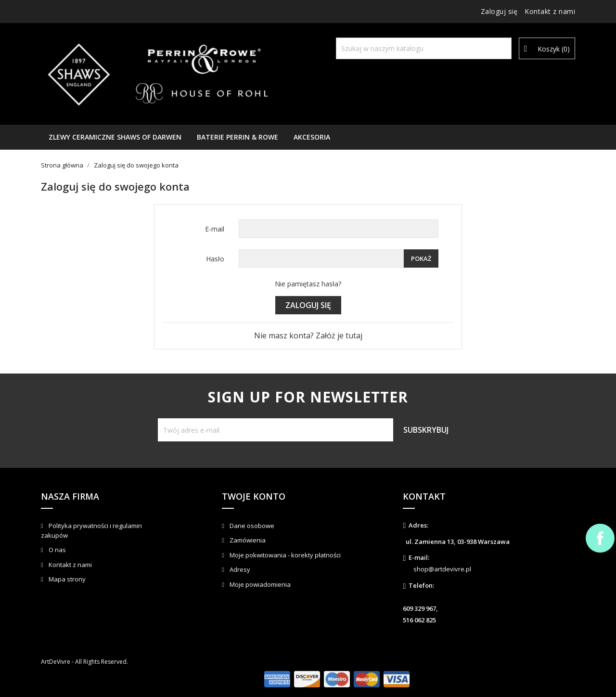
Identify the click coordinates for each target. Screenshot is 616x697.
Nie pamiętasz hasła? (308, 284)
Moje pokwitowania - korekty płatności (284, 555)
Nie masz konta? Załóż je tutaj (308, 336)
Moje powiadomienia (259, 584)
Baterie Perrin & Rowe (237, 137)
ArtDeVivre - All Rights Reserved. (84, 662)
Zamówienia (247, 540)
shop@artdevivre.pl (442, 569)
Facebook (600, 538)
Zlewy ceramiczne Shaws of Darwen (115, 137)
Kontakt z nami (550, 11)
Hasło (215, 259)
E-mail (215, 229)
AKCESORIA (312, 137)
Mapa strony (66, 579)
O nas (57, 550)
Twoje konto (254, 496)
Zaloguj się (308, 305)
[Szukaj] (424, 48)
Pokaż (421, 258)
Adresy (239, 569)
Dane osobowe (251, 526)
